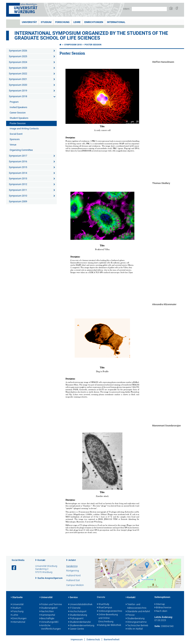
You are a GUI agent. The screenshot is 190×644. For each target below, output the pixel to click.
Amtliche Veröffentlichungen (50, 627)
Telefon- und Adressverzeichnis (136, 606)
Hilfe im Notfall (134, 629)
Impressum (77, 639)
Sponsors (15, 139)
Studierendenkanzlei (80, 622)
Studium (46, 22)
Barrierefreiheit (112, 639)
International (116, 22)
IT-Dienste (74, 608)
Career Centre (76, 629)
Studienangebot (48, 608)
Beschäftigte (47, 619)
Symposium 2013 (18, 178)
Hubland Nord (73, 575)
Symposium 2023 (18, 68)
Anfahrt (72, 560)
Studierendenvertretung (81, 626)
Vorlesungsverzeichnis (109, 611)
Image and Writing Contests (24, 129)
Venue (13, 145)
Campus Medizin (75, 585)
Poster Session (18, 123)
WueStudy (103, 604)
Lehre (77, 22)
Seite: (157, 626)
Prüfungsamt (76, 619)
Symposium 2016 (18, 161)
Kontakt (41, 560)
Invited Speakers (18, 107)
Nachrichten (47, 612)
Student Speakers (19, 118)
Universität (29, 22)
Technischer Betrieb (137, 626)
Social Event (16, 134)
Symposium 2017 (18, 156)
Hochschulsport (77, 612)
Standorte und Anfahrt (138, 612)
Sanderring (72, 566)
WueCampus (105, 608)
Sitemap (160, 604)
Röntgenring (72, 571)
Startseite (17, 598)
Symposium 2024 (18, 62)
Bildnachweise (163, 608)
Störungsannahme (136, 622)
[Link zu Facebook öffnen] (14, 568)
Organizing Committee (21, 150)
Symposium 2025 (18, 56)
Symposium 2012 (18, 184)
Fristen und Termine (51, 605)
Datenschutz (93, 639)
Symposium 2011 (18, 190)
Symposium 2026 (18, 51)
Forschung (62, 22)
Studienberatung (78, 615)
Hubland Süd (73, 580)
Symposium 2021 (18, 79)
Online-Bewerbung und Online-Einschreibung (107, 618)
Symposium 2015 (18, 167)
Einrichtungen (94, 22)
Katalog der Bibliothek (109, 625)
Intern (126, 9)
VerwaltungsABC (49, 622)
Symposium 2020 (18, 85)
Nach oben (161, 611)
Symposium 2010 (18, 196)
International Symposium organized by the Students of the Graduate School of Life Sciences (91, 36)
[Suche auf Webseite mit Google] (149, 9)
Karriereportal (47, 615)
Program (14, 102)
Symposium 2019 (18, 91)
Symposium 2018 (18, 96)
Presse (130, 615)
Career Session (18, 113)
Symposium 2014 (18, 173)
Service (73, 598)
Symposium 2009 (18, 201)
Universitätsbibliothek (80, 605)
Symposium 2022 (18, 74)
